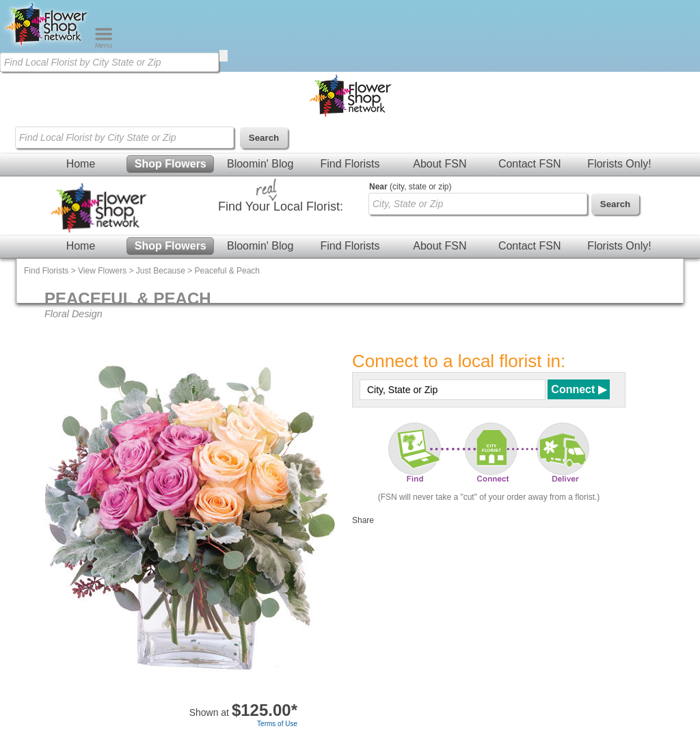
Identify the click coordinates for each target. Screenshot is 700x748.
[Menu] (104, 45)
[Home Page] (47, 45)
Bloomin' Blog (260, 164)
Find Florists (350, 164)
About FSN (440, 164)
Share (363, 520)
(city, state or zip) (410, 187)
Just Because (161, 271)
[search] (224, 56)
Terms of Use (277, 724)
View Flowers (102, 271)
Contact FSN (530, 164)
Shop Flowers (171, 164)
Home (81, 164)
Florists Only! (619, 164)
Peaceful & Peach (227, 271)
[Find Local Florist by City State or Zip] (109, 62)
